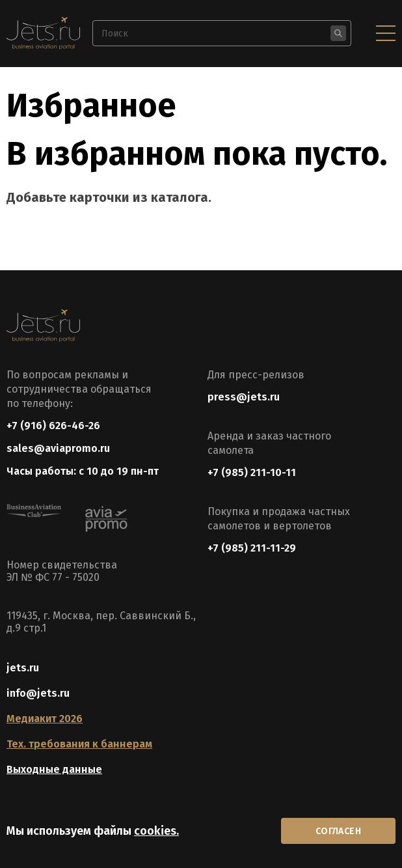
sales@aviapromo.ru (58, 448)
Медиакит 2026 (45, 719)
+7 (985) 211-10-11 (252, 472)
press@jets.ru (244, 397)
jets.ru (23, 668)
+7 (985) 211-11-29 (252, 548)
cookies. (156, 831)
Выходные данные (54, 769)
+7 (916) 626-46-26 (53, 426)
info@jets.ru (38, 693)
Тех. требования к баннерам (79, 744)
